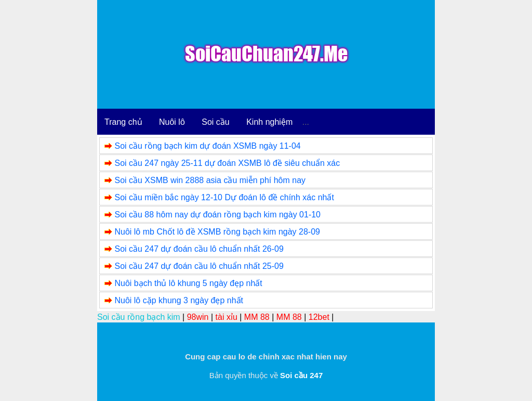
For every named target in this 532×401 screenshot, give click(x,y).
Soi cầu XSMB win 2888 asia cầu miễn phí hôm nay (210, 180)
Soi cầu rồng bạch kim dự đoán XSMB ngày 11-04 (207, 146)
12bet (319, 317)
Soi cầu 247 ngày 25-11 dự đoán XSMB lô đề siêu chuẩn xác (227, 163)
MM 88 (257, 317)
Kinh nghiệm (269, 122)
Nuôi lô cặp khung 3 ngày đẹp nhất (179, 300)
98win (198, 317)
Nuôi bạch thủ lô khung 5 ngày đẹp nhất (188, 283)
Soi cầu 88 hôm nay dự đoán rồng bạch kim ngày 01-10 (217, 215)
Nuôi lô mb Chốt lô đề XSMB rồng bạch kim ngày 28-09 (217, 232)
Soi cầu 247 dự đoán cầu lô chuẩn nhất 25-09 (199, 266)
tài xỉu (227, 317)
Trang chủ (123, 122)
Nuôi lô (172, 122)
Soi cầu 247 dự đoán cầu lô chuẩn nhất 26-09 (199, 249)
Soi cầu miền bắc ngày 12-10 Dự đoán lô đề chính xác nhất (224, 197)
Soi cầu (215, 122)
